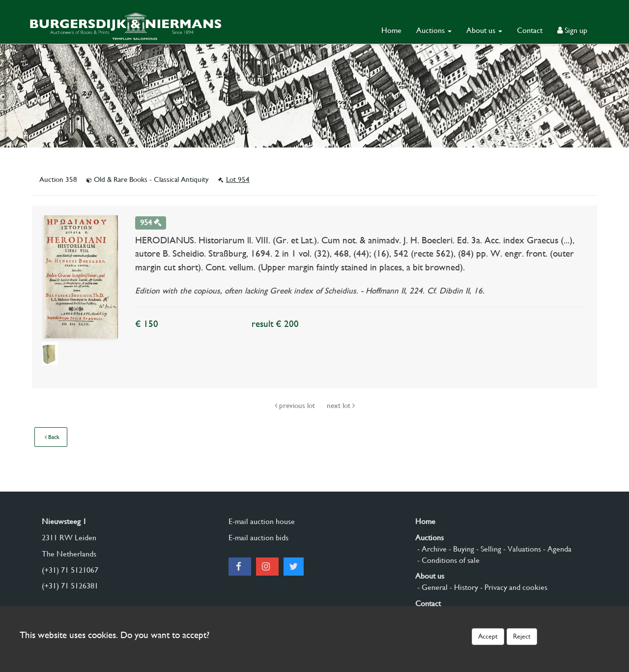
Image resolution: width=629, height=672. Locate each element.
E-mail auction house (262, 521)
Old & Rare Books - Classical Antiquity (149, 179)
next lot (341, 406)
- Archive (431, 549)
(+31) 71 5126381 (70, 586)
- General (431, 587)
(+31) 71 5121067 (70, 570)
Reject (522, 636)
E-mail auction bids (258, 538)
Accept (488, 636)
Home (391, 30)
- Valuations (521, 549)
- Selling (488, 549)
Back (52, 437)
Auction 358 (59, 179)
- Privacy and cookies (513, 587)
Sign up (572, 30)
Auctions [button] (434, 30)
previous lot (296, 406)
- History (463, 587)
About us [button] (484, 30)
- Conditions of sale (447, 560)
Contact (530, 30)
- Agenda (556, 549)
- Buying (460, 549)
